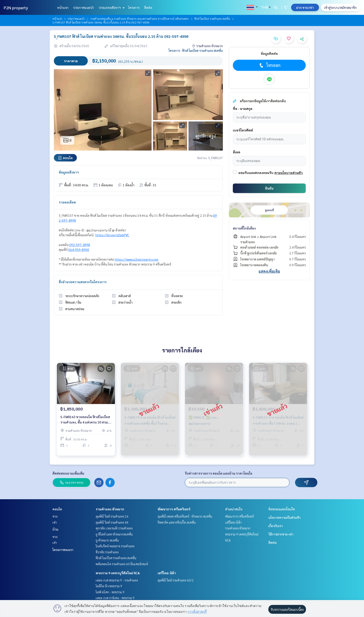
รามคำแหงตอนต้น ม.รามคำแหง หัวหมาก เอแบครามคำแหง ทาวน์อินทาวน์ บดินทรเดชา (140, 19)
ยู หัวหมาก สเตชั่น (107, 540)
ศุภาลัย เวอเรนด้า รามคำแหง (114, 528)
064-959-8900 (79, 249)
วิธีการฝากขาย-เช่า (281, 534)
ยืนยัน (269, 188)
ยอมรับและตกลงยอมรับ (256, 173)
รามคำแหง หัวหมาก (110, 509)
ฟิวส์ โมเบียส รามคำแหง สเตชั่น (212, 19)
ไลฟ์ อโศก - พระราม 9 (110, 592)
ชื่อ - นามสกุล (243, 108)
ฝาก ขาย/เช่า (305, 7)
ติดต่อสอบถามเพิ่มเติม (68, 473)
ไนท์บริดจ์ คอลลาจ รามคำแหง (115, 546)
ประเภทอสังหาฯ (111, 7)
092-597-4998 (80, 245)
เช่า (55, 522)
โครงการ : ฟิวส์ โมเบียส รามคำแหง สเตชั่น (196, 50)
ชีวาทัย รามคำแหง (107, 552)
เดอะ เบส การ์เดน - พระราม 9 (115, 598)
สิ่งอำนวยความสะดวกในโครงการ (83, 282)
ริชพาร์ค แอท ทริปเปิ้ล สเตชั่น (177, 522)
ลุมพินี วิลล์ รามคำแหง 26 (112, 516)
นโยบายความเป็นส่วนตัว (284, 517)
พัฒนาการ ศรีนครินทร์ (174, 509)
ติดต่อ (148, 7)
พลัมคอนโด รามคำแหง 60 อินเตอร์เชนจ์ (122, 564)
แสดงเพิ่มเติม (269, 271)
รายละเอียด (67, 202)
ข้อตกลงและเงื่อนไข (282, 509)
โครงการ (134, 7)
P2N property (16, 8)
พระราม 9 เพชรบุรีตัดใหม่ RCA (118, 573)
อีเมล (237, 152)
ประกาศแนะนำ (84, 7)
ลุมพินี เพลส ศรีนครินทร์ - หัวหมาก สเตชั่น (185, 516)
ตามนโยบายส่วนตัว (289, 173)
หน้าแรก (63, 7)
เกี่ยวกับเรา (276, 526)
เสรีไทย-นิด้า (167, 573)
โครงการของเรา (63, 550)
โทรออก (269, 65)
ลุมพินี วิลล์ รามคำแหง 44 (112, 522)
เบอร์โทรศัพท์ (243, 130)
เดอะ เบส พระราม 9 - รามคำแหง (117, 580)
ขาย (55, 516)
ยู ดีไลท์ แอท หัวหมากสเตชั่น (114, 534)
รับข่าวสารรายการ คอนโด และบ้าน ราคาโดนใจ (219, 473)
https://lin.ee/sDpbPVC (112, 235)
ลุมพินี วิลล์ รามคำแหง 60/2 (176, 580)
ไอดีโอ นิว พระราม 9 (109, 586)
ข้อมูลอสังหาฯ (69, 172)
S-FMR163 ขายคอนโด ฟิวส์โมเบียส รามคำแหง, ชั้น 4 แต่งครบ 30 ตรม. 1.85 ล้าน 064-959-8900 (85, 423)
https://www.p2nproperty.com (136, 259)
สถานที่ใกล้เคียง (244, 228)
